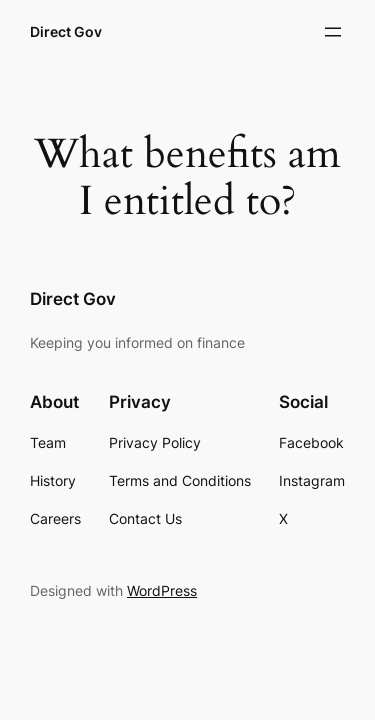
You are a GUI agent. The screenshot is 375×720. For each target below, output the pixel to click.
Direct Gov (66, 31)
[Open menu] (333, 32)
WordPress (162, 590)
